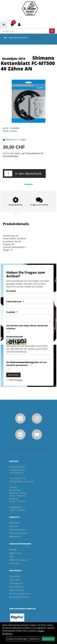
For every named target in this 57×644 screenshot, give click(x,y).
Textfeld (11, 312)
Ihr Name (11, 291)
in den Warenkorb (28, 173)
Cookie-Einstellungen (17, 639)
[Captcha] (28, 357)
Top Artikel (14, 576)
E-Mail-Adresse (14, 302)
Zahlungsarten (16, 583)
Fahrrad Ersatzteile (18, 38)
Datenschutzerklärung (22, 362)
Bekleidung (15, 537)
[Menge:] (8, 173)
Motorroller (15, 523)
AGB (11, 556)
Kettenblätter (36, 38)
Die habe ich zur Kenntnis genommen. (26, 364)
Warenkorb (15, 580)
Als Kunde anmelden (19, 597)
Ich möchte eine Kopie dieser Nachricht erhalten (27, 327)
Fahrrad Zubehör (17, 530)
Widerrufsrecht (17, 590)
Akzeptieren (48, 639)
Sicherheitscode (15, 337)
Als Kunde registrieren (20, 594)
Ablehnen (35, 639)
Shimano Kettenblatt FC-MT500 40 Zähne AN (28, 63)
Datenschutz (15, 553)
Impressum (15, 563)
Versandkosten (16, 587)
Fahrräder (14, 526)
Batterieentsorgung (19, 560)
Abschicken (13, 375)
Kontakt (13, 550)
